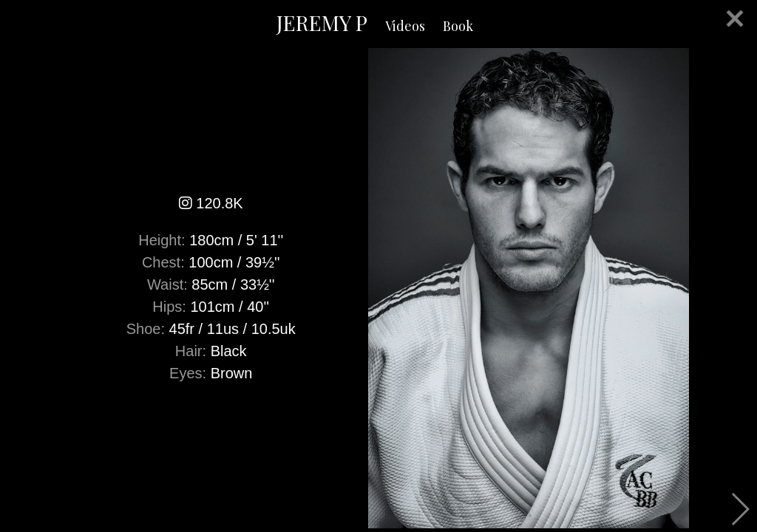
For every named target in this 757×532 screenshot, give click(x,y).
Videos (405, 26)
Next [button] (740, 509)
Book (458, 26)
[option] (378, 288)
